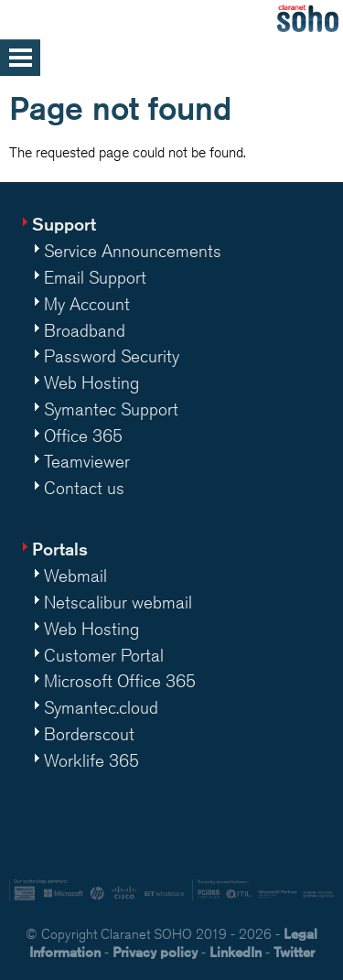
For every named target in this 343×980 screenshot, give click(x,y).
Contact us (84, 488)
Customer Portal (104, 655)
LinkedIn (236, 952)
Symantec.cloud (101, 707)
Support (64, 224)
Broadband (85, 330)
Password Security (112, 356)
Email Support (95, 277)
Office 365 (83, 436)
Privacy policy (155, 952)
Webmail (75, 576)
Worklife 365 (91, 760)
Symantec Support (111, 409)
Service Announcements (133, 251)
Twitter (294, 952)
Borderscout (89, 734)
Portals (60, 549)
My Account (87, 304)
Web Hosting (91, 382)
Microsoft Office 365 (120, 681)
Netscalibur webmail (118, 602)
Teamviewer (87, 461)
